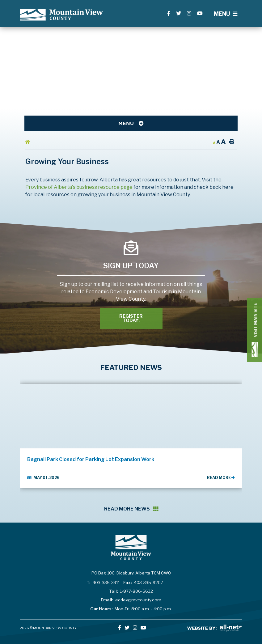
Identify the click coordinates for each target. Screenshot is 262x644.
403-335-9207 (143, 583)
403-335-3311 (103, 583)
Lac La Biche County (61, 15)
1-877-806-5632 (131, 591)
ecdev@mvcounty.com (131, 600)
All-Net (215, 628)
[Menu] (226, 14)
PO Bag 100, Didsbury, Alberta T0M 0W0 (131, 573)
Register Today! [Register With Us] (131, 318)
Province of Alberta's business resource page (79, 187)
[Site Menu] (131, 123)
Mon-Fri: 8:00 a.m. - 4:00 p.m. (131, 609)
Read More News (131, 509)
